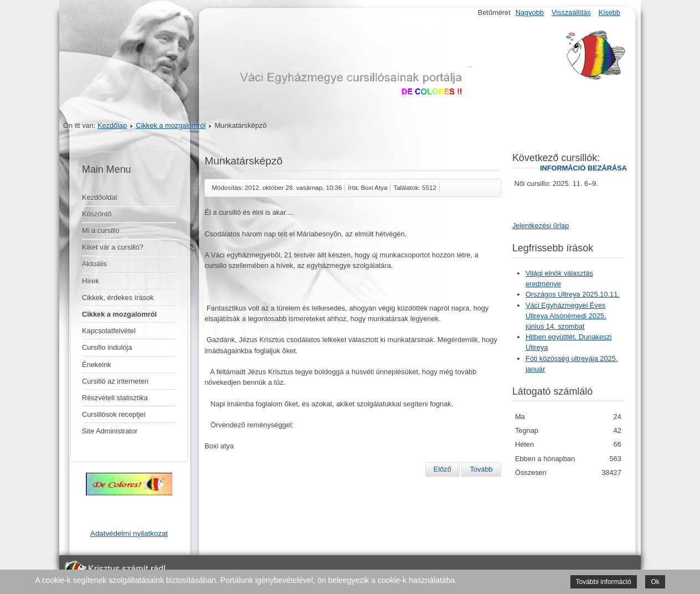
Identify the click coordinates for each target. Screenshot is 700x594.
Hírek (91, 281)
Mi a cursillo (101, 231)
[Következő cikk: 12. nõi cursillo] (481, 469)
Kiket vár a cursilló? (113, 247)
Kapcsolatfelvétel (109, 331)
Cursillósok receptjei (114, 414)
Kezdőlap (112, 125)
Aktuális (94, 264)
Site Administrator (110, 431)
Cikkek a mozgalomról (171, 125)
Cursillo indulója (107, 347)
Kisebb (609, 12)
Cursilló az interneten (115, 381)
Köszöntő (97, 214)
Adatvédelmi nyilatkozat (129, 533)
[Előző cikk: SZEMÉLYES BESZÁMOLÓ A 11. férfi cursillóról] (442, 469)
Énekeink (97, 365)
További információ (604, 582)
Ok (655, 582)
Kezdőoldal (99, 197)
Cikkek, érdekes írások (118, 298)
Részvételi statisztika (115, 398)
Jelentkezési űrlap (541, 226)
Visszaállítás (571, 12)
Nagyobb (530, 12)
